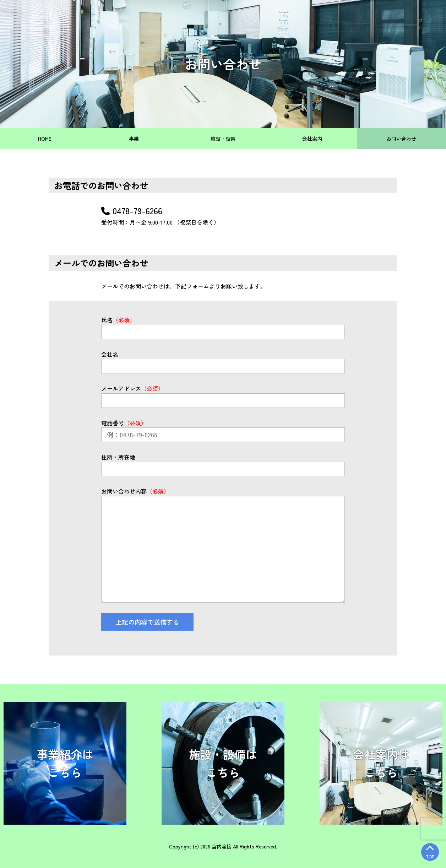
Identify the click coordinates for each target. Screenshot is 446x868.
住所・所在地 (118, 457)
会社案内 (312, 139)
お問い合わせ (401, 139)
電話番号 (124, 423)
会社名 (110, 354)
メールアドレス (132, 388)
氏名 (118, 320)
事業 (134, 139)
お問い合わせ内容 (135, 491)
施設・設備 (223, 139)
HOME (45, 139)
